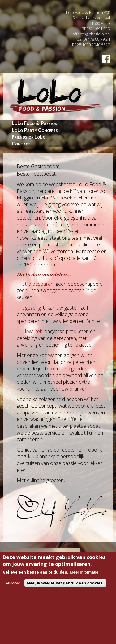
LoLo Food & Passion (35, 123)
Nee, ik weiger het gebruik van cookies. (65, 586)
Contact (21, 144)
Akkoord (13, 586)
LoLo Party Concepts (35, 130)
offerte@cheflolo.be (91, 34)
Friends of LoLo (29, 137)
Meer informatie (84, 575)
